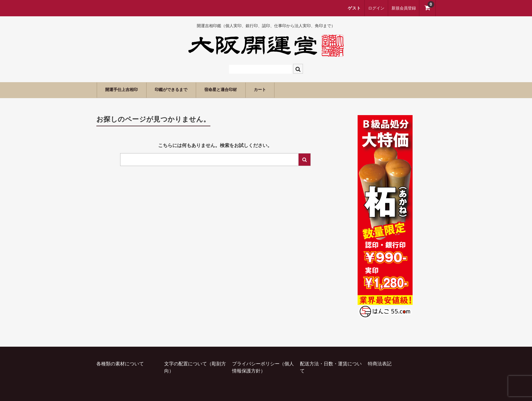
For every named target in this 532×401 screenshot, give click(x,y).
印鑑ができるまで (189, 89)
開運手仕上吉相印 (127, 89)
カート (299, 89)
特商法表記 (380, 363)
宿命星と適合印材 (250, 89)
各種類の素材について (120, 363)
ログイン (376, 8)
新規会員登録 (404, 8)
